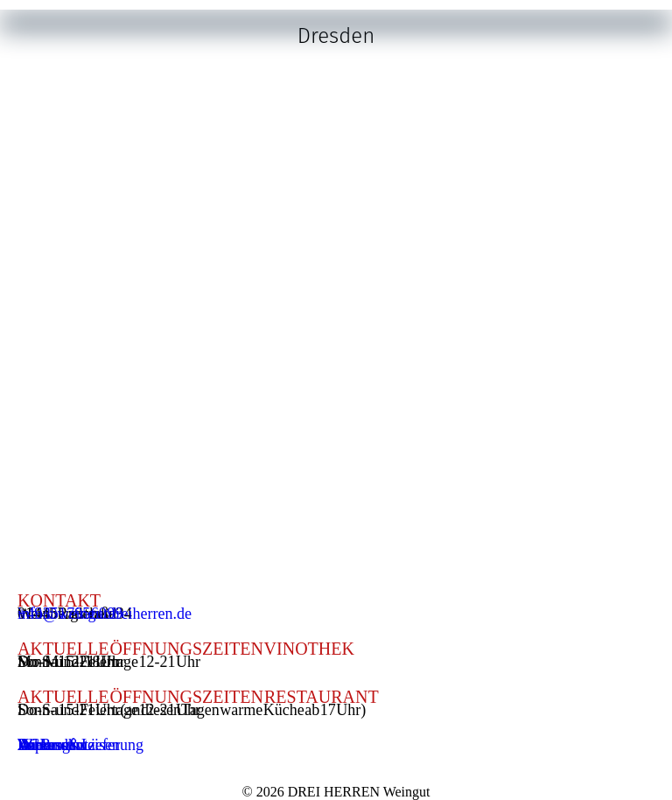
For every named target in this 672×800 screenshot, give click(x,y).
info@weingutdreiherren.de (105, 614)
